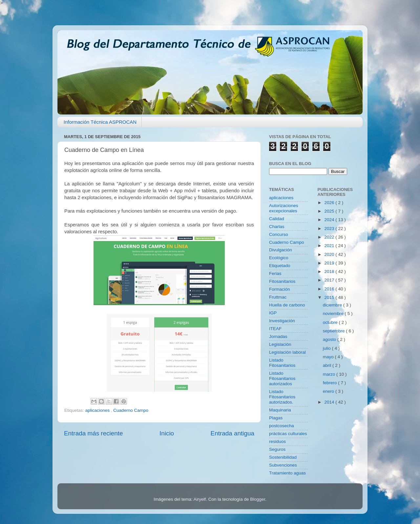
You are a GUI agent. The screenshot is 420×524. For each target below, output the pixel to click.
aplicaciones (98, 410)
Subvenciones (283, 465)
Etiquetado (280, 266)
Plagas (276, 418)
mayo (329, 357)
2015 (330, 297)
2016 (330, 289)
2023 (330, 229)
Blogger (258, 499)
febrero (331, 383)
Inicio (167, 433)
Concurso (279, 234)
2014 (330, 402)
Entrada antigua (232, 433)
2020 (330, 254)
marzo (330, 374)
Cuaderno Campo (131, 410)
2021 (330, 246)
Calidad (277, 219)
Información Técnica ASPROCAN (100, 122)
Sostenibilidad (283, 457)
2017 (330, 280)
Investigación (282, 321)
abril (328, 365)
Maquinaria (280, 410)
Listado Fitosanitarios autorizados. (282, 397)
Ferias (275, 273)
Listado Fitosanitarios (282, 363)
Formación (280, 289)
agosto (330, 339)
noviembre (334, 314)
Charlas (277, 227)
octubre (331, 322)
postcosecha (282, 426)
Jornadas (278, 336)
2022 (330, 237)
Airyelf (200, 499)
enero (329, 391)
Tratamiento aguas (287, 473)
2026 (330, 203)
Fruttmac (278, 297)
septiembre (335, 331)
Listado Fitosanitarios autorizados (282, 378)
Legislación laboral (287, 352)
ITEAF (275, 329)
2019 (330, 263)
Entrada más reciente (94, 433)
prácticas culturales (288, 434)
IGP (273, 313)
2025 (330, 211)
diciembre (333, 305)
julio (327, 348)
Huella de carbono (287, 305)
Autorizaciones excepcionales (284, 208)
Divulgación (281, 250)
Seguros (277, 449)
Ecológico (279, 258)
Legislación (280, 344)
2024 (330, 220)
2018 (330, 272)
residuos (277, 441)
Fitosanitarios (282, 281)
